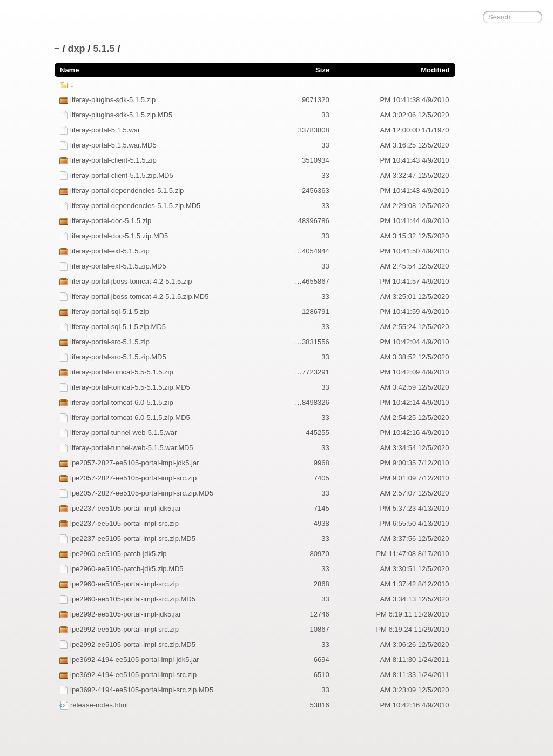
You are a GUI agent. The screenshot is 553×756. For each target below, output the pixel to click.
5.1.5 (104, 49)
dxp (77, 49)
